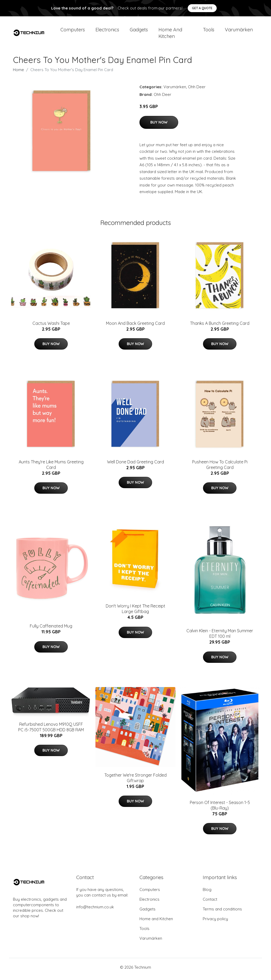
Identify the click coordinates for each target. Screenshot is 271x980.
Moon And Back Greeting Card (135, 327)
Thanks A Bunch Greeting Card (220, 327)
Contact (210, 903)
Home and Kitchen (170, 35)
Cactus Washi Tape (51, 327)
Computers (73, 31)
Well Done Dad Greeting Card (135, 465)
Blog (207, 893)
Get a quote (202, 8)
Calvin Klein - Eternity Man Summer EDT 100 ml (220, 637)
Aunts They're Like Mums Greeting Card (51, 468)
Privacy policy (215, 922)
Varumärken (239, 31)
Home (18, 73)
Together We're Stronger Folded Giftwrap (135, 781)
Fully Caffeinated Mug (51, 630)
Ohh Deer (197, 90)
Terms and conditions (222, 913)
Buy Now (159, 126)
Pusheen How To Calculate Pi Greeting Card (220, 468)
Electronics (107, 31)
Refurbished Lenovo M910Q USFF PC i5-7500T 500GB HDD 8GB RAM (51, 731)
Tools (209, 31)
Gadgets (139, 31)
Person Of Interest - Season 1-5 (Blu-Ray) (220, 809)
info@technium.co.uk (95, 911)
